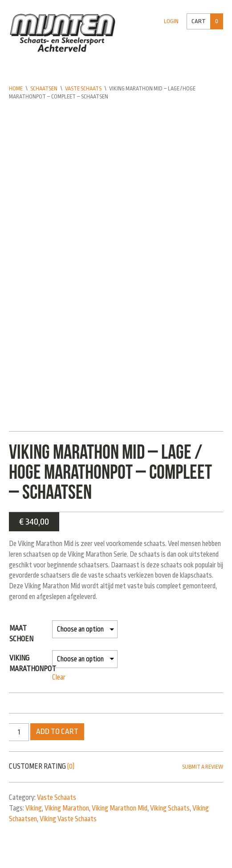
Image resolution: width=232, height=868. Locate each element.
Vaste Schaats (83, 89)
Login (171, 21)
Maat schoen (21, 634)
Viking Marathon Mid (120, 809)
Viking (34, 809)
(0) (71, 767)
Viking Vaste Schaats (68, 819)
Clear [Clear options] (59, 678)
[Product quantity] (19, 733)
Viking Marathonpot (33, 664)
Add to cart (57, 732)
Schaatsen (44, 89)
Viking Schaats (170, 809)
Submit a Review (203, 767)
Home (16, 89)
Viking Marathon (67, 809)
